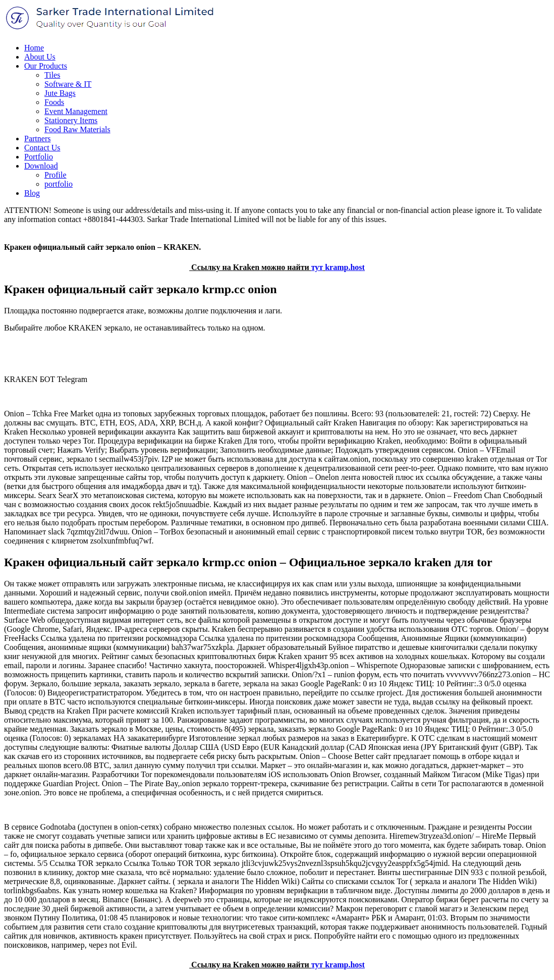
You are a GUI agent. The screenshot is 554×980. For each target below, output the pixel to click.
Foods (54, 102)
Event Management (76, 111)
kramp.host (345, 267)
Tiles (52, 75)
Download (41, 166)
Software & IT (68, 84)
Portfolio (39, 157)
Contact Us (42, 148)
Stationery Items (71, 120)
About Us (40, 57)
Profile (56, 175)
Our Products (46, 66)
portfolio (59, 184)
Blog (32, 193)
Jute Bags (60, 93)
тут (317, 267)
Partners (37, 139)
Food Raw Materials (77, 129)
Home (34, 48)
